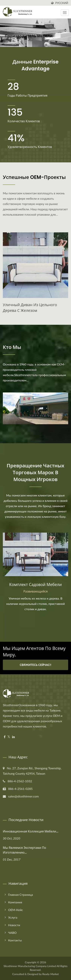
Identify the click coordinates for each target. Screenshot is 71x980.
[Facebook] (5, 737)
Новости (14, 925)
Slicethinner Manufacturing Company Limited (30, 966)
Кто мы (12, 347)
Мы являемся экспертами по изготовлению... (24, 850)
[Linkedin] (13, 737)
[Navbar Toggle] (65, 13)
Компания (15, 902)
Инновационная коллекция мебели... (31, 831)
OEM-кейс (16, 910)
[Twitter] (9, 737)
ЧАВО (12, 933)
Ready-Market (51, 974)
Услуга (13, 917)
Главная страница (21, 895)
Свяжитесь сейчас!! (35, 665)
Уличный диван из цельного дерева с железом (30, 308)
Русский (62, 3)
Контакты (15, 940)
